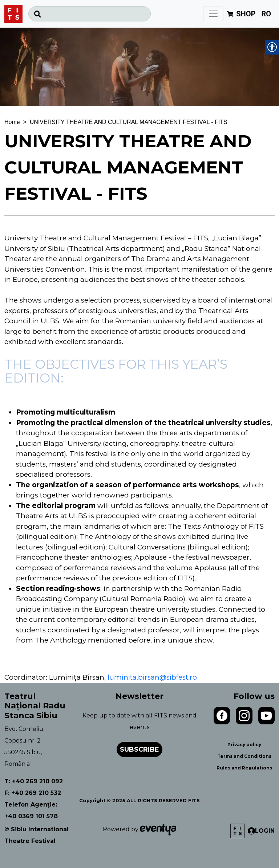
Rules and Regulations (244, 768)
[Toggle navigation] (213, 14)
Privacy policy (244, 745)
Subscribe (139, 749)
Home (12, 122)
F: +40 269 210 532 (33, 793)
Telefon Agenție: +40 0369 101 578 (31, 810)
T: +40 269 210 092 (34, 781)
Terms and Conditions (244, 756)
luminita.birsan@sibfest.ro (152, 677)
